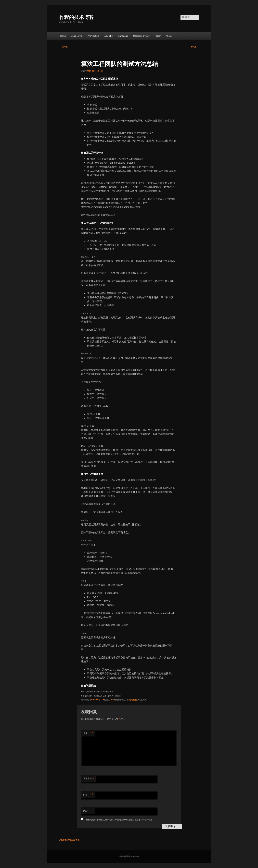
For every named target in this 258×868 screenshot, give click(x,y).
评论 (88, 733)
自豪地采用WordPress (129, 856)
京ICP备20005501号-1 (69, 840)
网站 (85, 811)
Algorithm (109, 36)
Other (158, 36)
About (169, 36)
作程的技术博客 (77, 17)
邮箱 (88, 795)
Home (63, 36)
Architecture (93, 36)
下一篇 (195, 47)
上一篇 (63, 47)
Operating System (142, 36)
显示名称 (89, 779)
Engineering (77, 36)
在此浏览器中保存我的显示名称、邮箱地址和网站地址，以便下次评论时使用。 (120, 820)
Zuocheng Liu (97, 700)
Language (123, 36)
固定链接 (133, 700)
